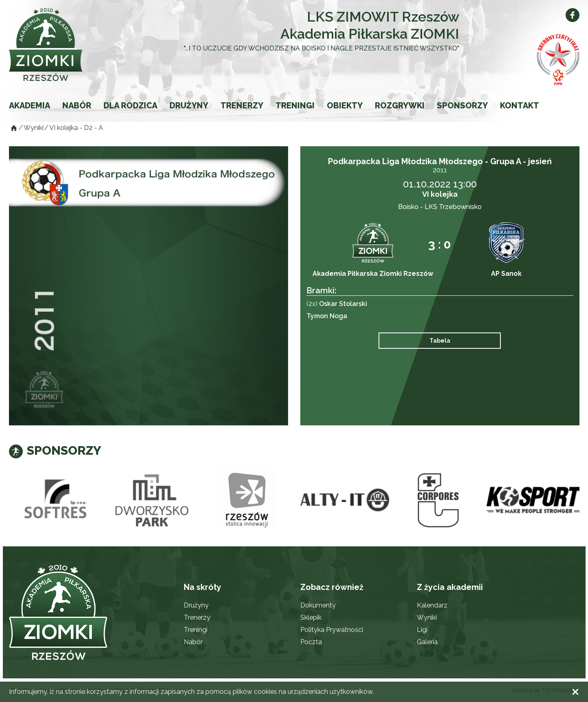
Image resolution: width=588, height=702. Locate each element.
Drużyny (189, 106)
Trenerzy (242, 106)
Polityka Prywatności (332, 630)
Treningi (295, 106)
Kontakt (520, 106)
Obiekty (345, 106)
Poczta (311, 642)
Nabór (77, 106)
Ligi (422, 630)
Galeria (427, 642)
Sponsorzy (462, 106)
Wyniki (427, 617)
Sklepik (311, 617)
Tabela (440, 341)
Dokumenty (318, 605)
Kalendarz (432, 605)
